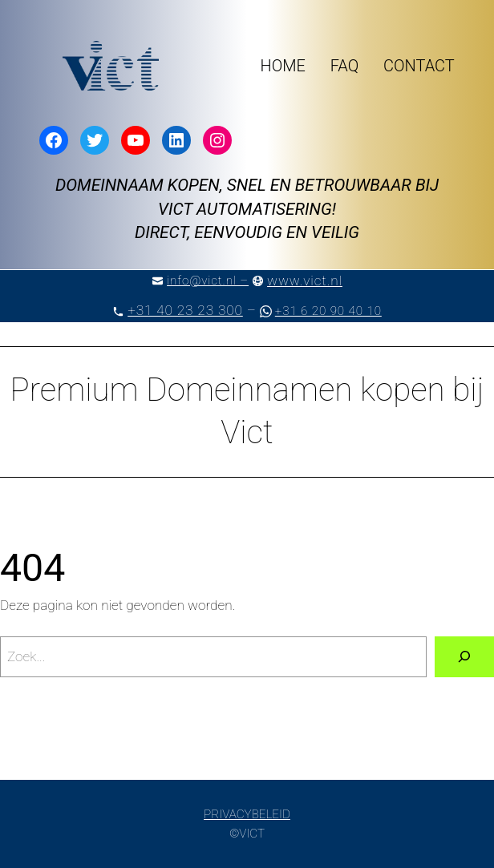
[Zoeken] (464, 657)
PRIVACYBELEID (247, 814)
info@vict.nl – (208, 281)
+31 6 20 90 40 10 (328, 311)
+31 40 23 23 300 (185, 310)
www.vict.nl (305, 281)
